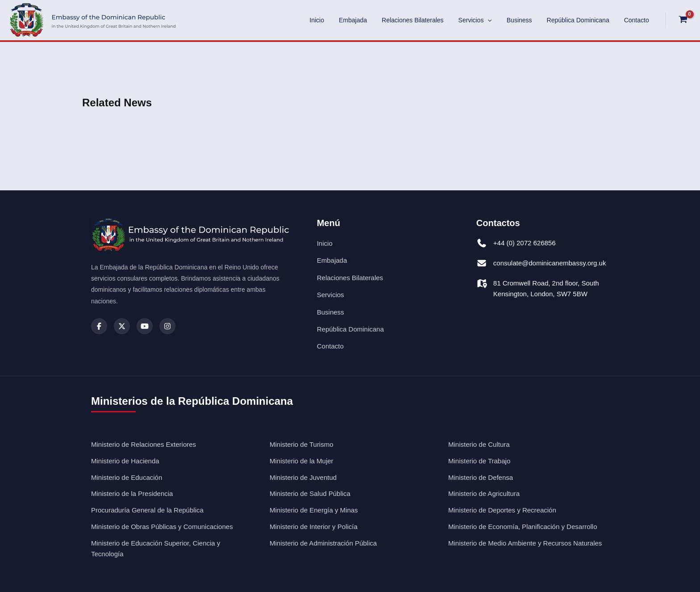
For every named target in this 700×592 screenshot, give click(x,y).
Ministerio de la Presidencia (132, 493)
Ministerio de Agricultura (484, 493)
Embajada (365, 20)
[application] (496, 20)
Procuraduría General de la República (147, 510)
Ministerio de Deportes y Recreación (502, 510)
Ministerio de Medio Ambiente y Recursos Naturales (525, 543)
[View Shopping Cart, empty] (683, 20)
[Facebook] (99, 326)
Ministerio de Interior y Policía (314, 527)
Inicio (331, 20)
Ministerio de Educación (127, 477)
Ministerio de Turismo (302, 444)
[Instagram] (167, 326)
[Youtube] (145, 326)
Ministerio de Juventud (303, 477)
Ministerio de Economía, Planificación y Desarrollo (523, 527)
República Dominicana (581, 20)
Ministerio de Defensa (481, 477)
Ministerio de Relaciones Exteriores (144, 444)
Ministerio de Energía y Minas (314, 510)
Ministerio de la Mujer (302, 461)
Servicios (483, 20)
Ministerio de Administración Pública (323, 543)
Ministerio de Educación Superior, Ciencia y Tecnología (156, 549)
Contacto (637, 20)
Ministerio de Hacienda (125, 461)
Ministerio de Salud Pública (310, 493)
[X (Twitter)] (122, 326)
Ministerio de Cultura (479, 444)
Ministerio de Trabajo (479, 461)
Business (525, 20)
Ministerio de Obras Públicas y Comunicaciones (162, 527)
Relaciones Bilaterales (423, 20)
